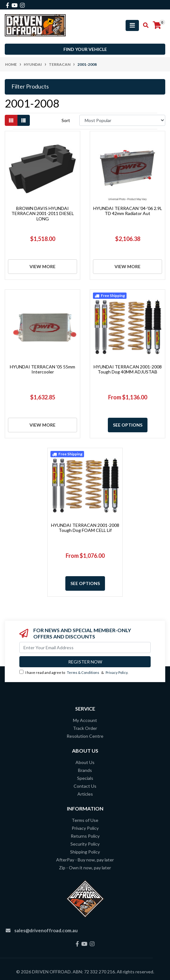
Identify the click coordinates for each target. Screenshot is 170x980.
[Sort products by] (122, 120)
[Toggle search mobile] (144, 25)
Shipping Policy (85, 852)
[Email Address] (85, 647)
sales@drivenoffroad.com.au (46, 930)
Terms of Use (85, 820)
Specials (85, 778)
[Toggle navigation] (132, 25)
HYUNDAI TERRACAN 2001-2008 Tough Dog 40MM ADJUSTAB (128, 369)
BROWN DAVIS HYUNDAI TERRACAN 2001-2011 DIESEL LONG (43, 214)
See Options (128, 425)
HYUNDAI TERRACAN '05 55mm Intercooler (43, 369)
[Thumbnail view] (11, 120)
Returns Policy (85, 836)
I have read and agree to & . (74, 672)
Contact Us (85, 786)
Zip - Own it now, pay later (85, 868)
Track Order (85, 728)
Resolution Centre (85, 736)
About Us (85, 762)
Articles (85, 794)
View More (43, 266)
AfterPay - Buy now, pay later (85, 860)
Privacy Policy (117, 672)
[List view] (23, 120)
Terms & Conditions (83, 672)
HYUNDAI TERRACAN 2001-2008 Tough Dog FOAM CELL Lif (85, 528)
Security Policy (85, 844)
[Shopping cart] (157, 25)
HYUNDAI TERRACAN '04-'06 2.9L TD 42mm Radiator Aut (128, 211)
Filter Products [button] (30, 86)
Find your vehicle (85, 49)
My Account (85, 720)
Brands (85, 770)
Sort (66, 120)
